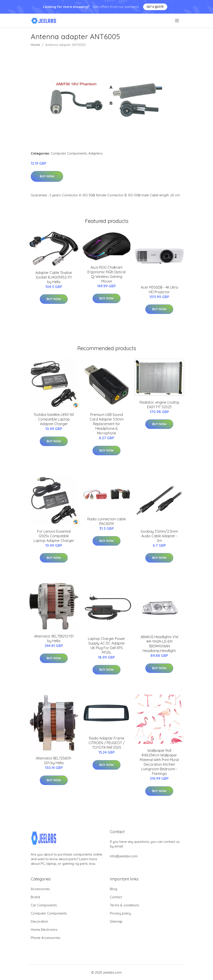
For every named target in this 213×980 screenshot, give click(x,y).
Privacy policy (120, 913)
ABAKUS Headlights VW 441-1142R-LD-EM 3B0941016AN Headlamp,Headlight (159, 644)
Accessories (40, 889)
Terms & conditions (125, 905)
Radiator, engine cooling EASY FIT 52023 (159, 405)
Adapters (96, 153)
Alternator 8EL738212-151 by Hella (54, 638)
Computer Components (69, 153)
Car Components (44, 905)
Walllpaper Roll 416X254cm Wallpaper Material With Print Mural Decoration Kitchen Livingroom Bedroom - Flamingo (159, 762)
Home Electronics (44, 930)
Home (35, 45)
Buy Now (47, 176)
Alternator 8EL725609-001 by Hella (54, 761)
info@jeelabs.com (124, 856)
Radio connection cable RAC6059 (106, 521)
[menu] (177, 21)
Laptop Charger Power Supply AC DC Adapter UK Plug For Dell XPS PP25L (106, 646)
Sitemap (116, 921)
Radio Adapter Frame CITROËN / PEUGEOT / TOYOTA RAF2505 (107, 743)
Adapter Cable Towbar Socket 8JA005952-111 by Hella (54, 277)
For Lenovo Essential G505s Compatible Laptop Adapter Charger (54, 536)
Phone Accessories (46, 938)
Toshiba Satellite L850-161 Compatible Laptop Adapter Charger (54, 419)
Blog (114, 889)
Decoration (39, 921)
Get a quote (155, 7)
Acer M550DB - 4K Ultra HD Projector (159, 290)
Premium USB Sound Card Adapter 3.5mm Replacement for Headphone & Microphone (107, 424)
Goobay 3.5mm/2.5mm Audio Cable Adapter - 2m (159, 536)
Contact (116, 897)
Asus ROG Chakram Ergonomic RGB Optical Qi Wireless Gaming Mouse (106, 274)
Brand (35, 897)
